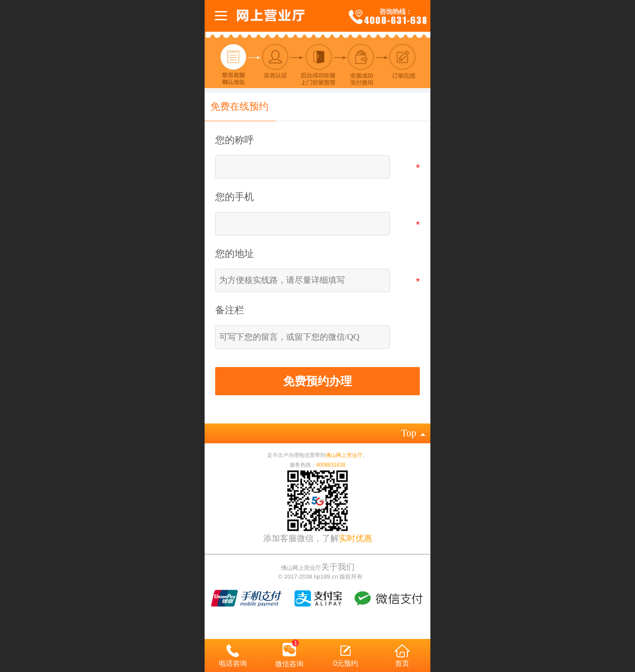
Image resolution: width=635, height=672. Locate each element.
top (413, 433)
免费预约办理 (317, 381)
